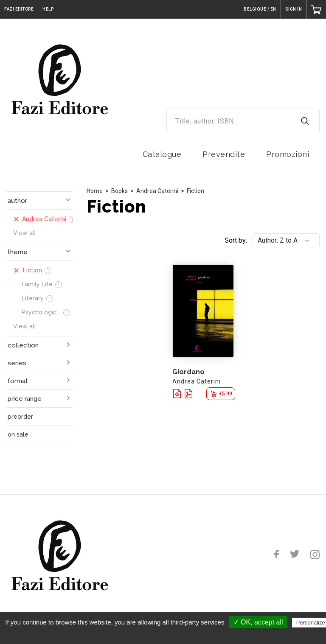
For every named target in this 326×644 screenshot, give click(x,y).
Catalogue (162, 154)
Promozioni (288, 154)
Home (95, 191)
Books (119, 191)
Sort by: (236, 240)
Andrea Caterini (157, 191)
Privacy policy (167, 634)
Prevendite (224, 154)
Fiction (195, 191)
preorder (20, 417)
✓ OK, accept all (258, 622)
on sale (18, 434)
